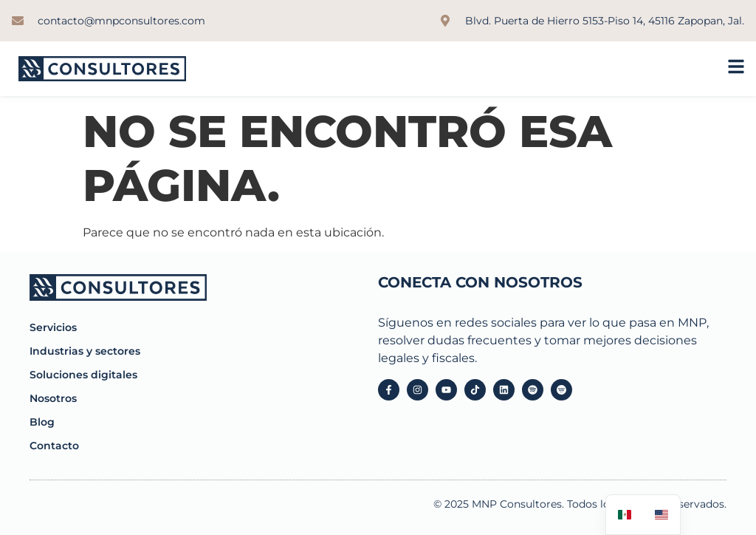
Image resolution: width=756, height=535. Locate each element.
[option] (661, 515)
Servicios (53, 327)
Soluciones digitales (83, 375)
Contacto (54, 446)
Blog (42, 422)
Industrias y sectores (85, 351)
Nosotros (53, 398)
